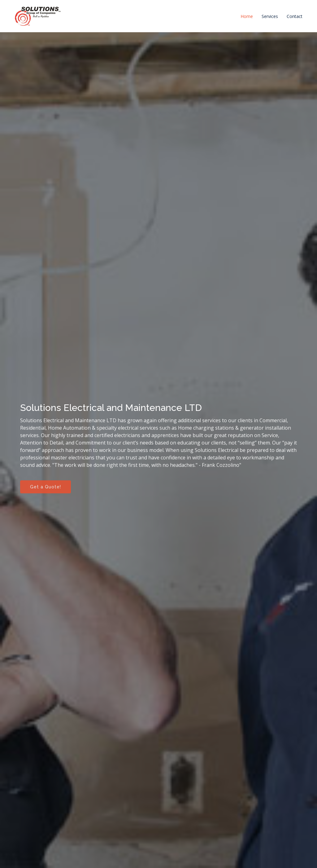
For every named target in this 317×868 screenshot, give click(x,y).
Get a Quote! (46, 488)
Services (270, 16)
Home (247, 16)
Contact (295, 16)
